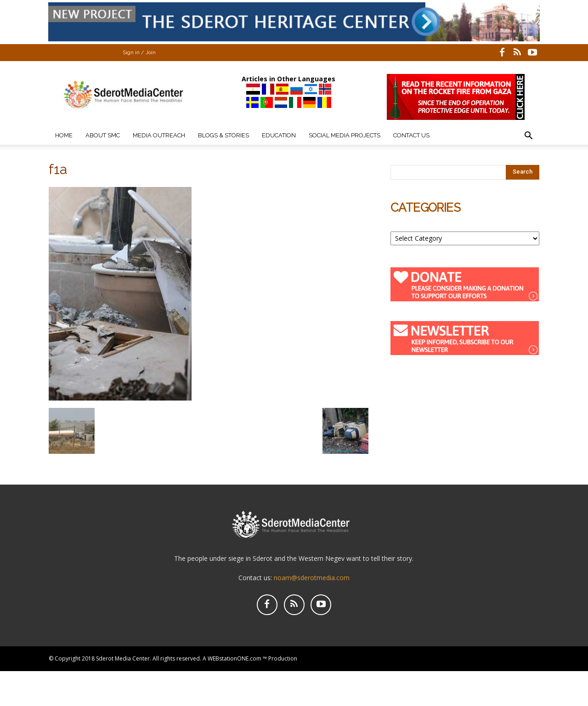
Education (279, 135)
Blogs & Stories (223, 135)
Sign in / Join (139, 53)
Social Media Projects (345, 135)
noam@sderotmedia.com (312, 578)
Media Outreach (159, 135)
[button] (528, 137)
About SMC (103, 135)
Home (64, 135)
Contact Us (411, 135)
